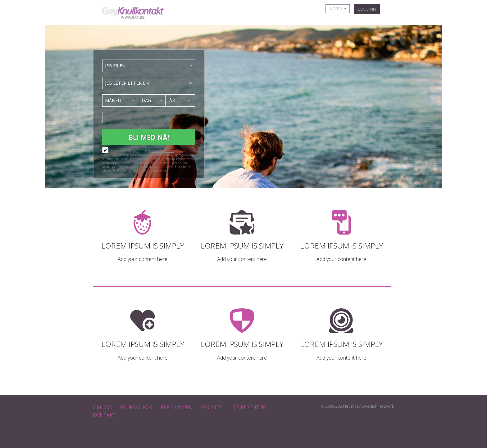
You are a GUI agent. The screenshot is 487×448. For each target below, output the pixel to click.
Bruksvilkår (136, 407)
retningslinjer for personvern (125, 155)
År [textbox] (172, 100)
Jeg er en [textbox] (115, 66)
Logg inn (367, 9)
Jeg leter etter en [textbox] (127, 83)
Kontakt (104, 415)
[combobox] (149, 66)
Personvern (177, 407)
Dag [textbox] (146, 100)
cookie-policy (162, 155)
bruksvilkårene (163, 151)
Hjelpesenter (248, 407)
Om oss (102, 407)
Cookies (211, 407)
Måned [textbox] (113, 100)
